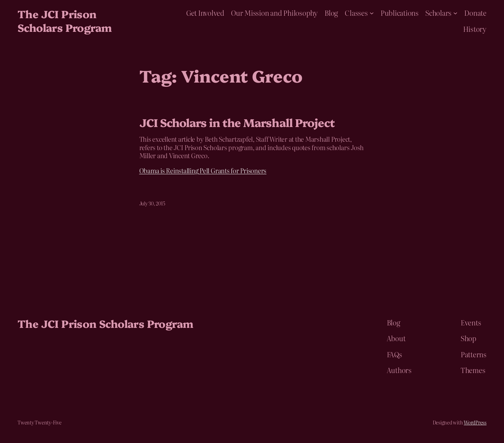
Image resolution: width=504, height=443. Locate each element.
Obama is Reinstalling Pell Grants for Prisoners (203, 171)
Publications (400, 13)
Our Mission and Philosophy (274, 13)
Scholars (438, 13)
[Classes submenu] (372, 13)
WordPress (475, 422)
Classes (356, 13)
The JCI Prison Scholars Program (64, 20)
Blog (331, 13)
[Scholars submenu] (455, 13)
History (475, 29)
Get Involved (205, 13)
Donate (475, 13)
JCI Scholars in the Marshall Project (237, 122)
